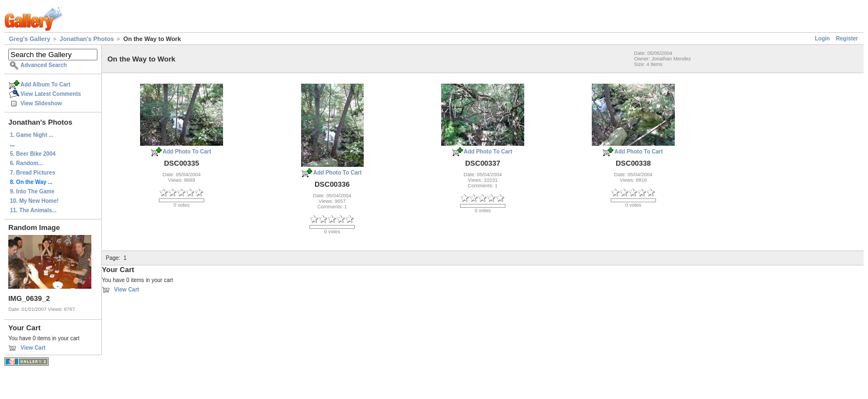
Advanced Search (44, 65)
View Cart (33, 348)
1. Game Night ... (32, 135)
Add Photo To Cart (187, 152)
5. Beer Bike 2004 (33, 154)
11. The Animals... (33, 210)
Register (847, 39)
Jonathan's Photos (87, 39)
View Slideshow (41, 103)
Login (822, 39)
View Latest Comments (51, 94)
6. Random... (26, 163)
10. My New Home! (34, 201)
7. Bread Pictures (33, 173)
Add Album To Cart (45, 85)
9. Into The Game (32, 191)
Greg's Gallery (30, 39)
